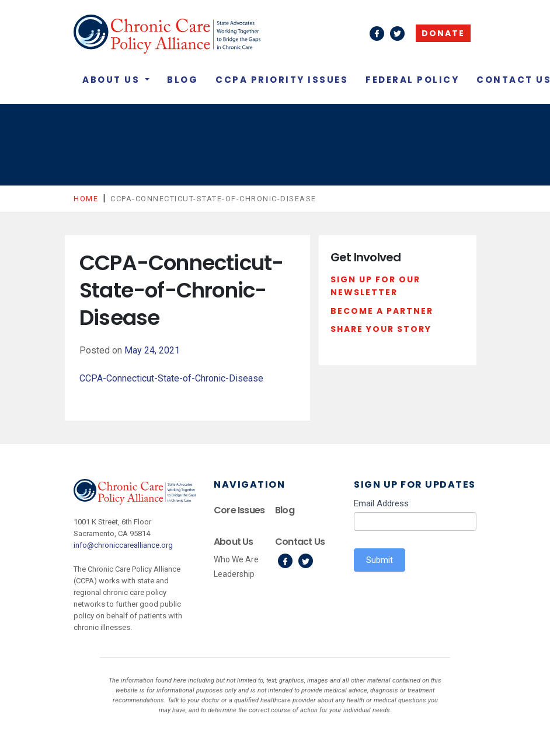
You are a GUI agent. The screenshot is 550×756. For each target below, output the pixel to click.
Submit (380, 560)
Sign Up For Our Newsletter (375, 286)
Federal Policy (412, 80)
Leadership (234, 574)
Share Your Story (381, 329)
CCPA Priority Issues (282, 80)
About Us (113, 80)
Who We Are (236, 559)
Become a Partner (382, 311)
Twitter (306, 561)
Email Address (381, 503)
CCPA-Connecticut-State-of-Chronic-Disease (171, 378)
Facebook (285, 561)
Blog (182, 80)
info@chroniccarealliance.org (123, 545)
